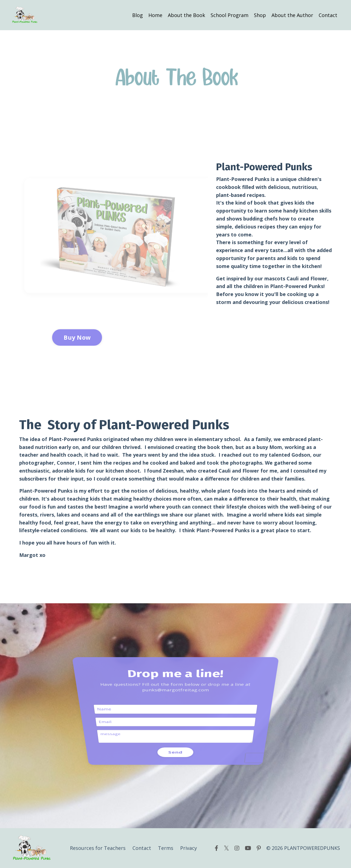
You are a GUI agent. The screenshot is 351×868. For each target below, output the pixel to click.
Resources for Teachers (98, 848)
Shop (260, 15)
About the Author (292, 15)
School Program (230, 15)
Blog (138, 15)
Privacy (189, 848)
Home (155, 15)
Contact (328, 15)
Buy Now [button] (77, 337)
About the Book (186, 15)
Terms (166, 848)
